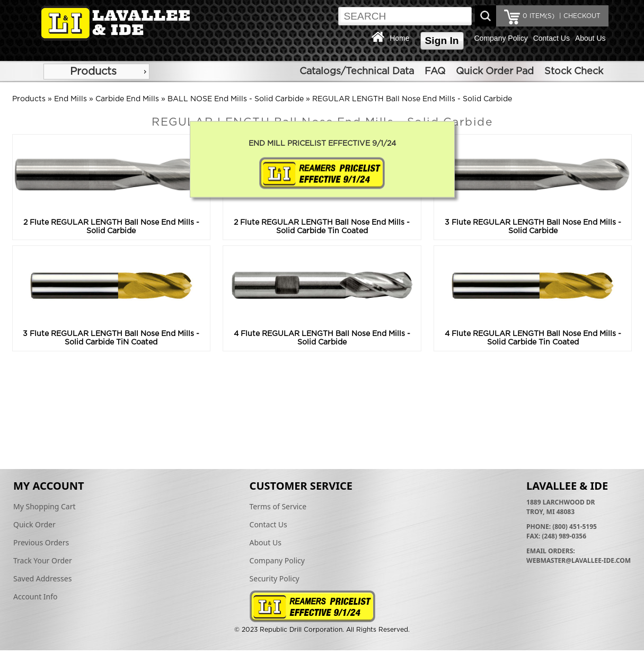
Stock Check (574, 72)
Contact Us (552, 38)
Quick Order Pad (495, 72)
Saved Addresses (42, 578)
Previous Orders (41, 542)
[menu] (96, 72)
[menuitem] (96, 72)
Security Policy (275, 578)
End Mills (70, 99)
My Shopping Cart (45, 506)
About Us (590, 38)
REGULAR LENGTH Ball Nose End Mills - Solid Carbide (412, 99)
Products (93, 72)
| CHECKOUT (579, 16)
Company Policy (501, 38)
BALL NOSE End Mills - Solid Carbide (236, 99)
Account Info (36, 596)
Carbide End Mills (127, 99)
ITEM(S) (539, 16)
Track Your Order (43, 560)
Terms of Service (278, 506)
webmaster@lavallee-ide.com (579, 560)
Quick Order (34, 524)
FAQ (435, 72)
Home (399, 38)
